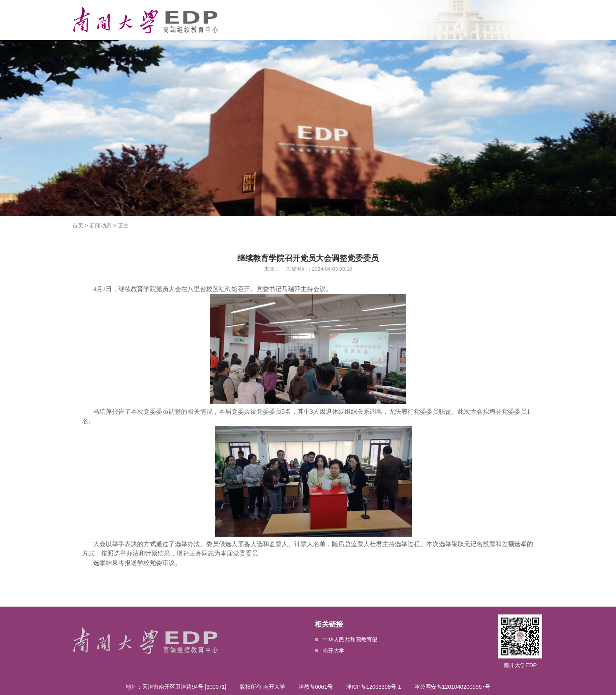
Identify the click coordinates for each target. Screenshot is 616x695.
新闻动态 (101, 226)
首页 (78, 226)
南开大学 (330, 651)
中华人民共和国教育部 (346, 640)
